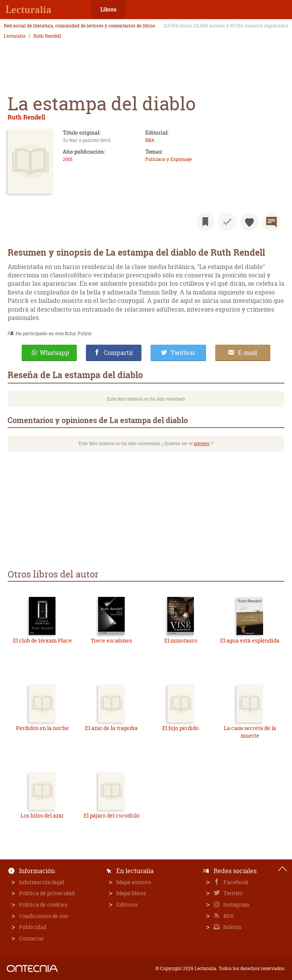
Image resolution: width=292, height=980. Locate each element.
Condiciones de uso (44, 916)
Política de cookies (43, 904)
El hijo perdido (181, 728)
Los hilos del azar (42, 815)
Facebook (236, 882)
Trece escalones (111, 640)
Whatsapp (55, 353)
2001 (68, 159)
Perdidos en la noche (42, 728)
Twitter (232, 893)
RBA (150, 140)
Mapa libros (131, 893)
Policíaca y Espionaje (168, 159)
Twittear (183, 353)
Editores (127, 904)
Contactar (32, 938)
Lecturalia (15, 36)
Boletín (232, 927)
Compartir (119, 353)
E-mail (248, 353)
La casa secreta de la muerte (250, 732)
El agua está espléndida (250, 640)
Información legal (42, 882)
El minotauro (181, 640)
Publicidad (33, 927)
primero (202, 444)
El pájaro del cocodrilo (112, 815)
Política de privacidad (47, 893)
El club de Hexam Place (42, 640)
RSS (228, 916)
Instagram (236, 904)
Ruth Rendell (47, 36)
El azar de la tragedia (111, 728)
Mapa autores (134, 882)
